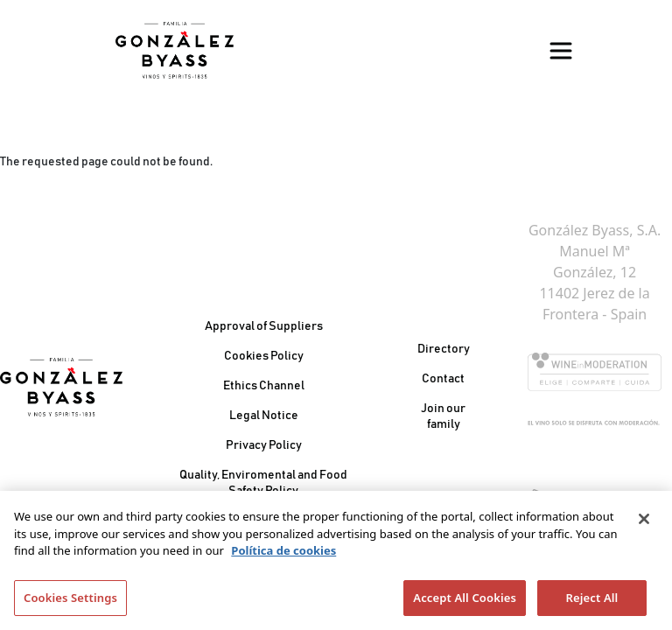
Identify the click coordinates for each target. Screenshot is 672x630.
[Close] (644, 524)
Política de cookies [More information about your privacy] (283, 556)
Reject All (592, 603)
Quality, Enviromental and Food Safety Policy (263, 483)
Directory (444, 349)
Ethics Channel (264, 386)
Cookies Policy (264, 356)
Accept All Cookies (465, 603)
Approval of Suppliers (264, 326)
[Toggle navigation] (561, 51)
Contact (443, 379)
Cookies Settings (70, 603)
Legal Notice (264, 416)
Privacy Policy (264, 445)
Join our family (443, 416)
